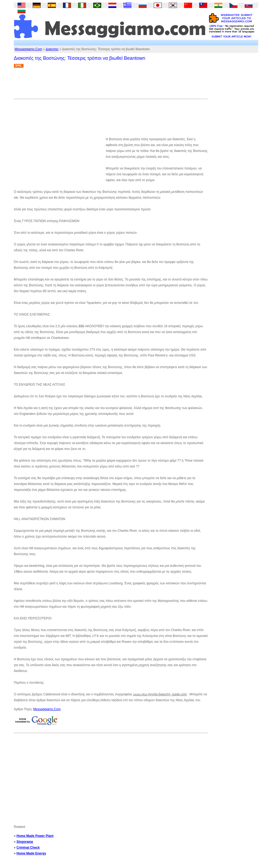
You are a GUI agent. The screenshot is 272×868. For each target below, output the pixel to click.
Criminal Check (28, 848)
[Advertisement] (110, 85)
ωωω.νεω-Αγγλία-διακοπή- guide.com (160, 694)
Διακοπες (52, 49)
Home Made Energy (31, 853)
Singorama (25, 842)
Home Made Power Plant (35, 836)
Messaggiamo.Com (28, 49)
